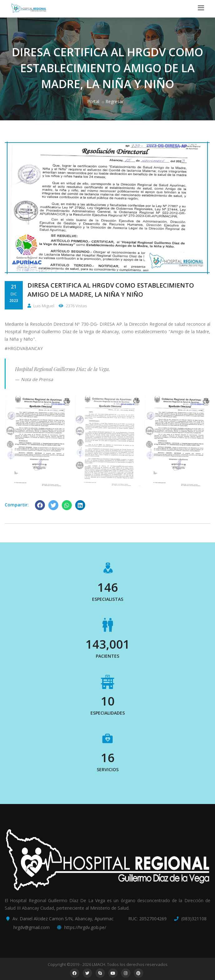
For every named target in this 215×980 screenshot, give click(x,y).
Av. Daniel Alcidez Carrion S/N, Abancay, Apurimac (63, 919)
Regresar (115, 101)
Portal (93, 101)
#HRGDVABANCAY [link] (24, 348)
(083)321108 (194, 919)
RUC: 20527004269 (147, 919)
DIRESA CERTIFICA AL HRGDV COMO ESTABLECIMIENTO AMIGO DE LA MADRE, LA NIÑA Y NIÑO (111, 290)
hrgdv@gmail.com (32, 927)
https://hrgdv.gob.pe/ (85, 927)
